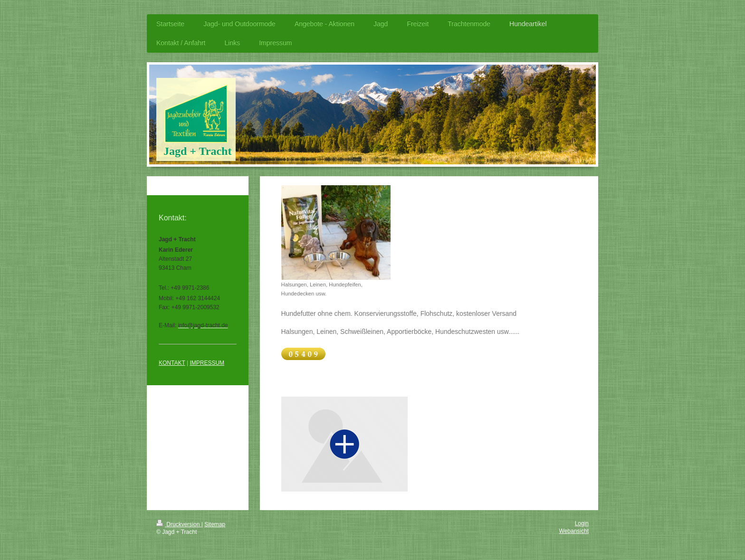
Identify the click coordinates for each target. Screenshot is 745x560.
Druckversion (179, 524)
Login (582, 523)
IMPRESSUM (207, 363)
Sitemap (215, 524)
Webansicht (574, 531)
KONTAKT (172, 363)
